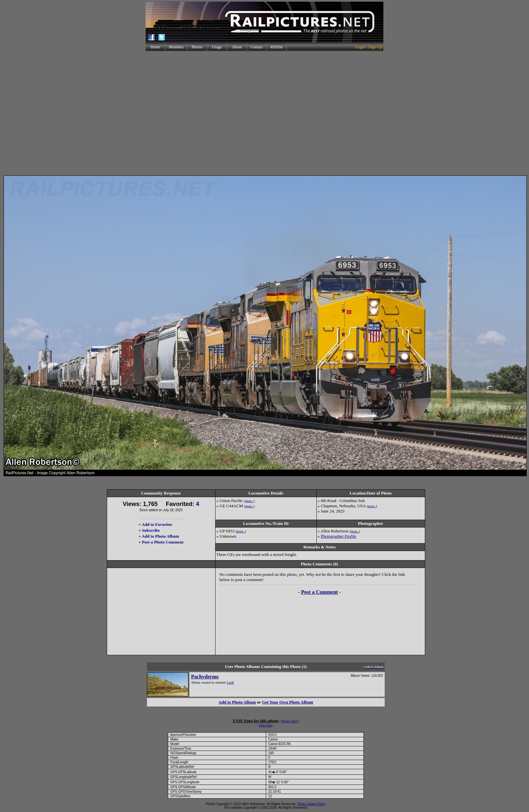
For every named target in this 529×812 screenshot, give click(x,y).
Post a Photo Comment (163, 542)
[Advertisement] (263, 113)
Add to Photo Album (160, 536)
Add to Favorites (157, 524)
